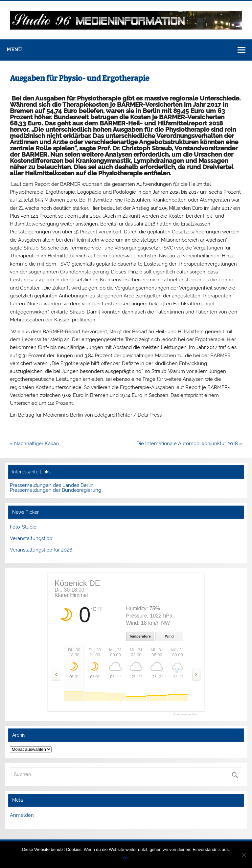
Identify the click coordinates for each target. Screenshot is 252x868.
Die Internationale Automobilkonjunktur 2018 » (189, 444)
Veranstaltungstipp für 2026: (42, 550)
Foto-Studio (23, 527)
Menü (14, 50)
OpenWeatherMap (185, 715)
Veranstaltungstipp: (32, 538)
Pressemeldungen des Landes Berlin (52, 485)
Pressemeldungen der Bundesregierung (56, 490)
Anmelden (22, 815)
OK (126, 858)
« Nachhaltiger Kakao (34, 444)
